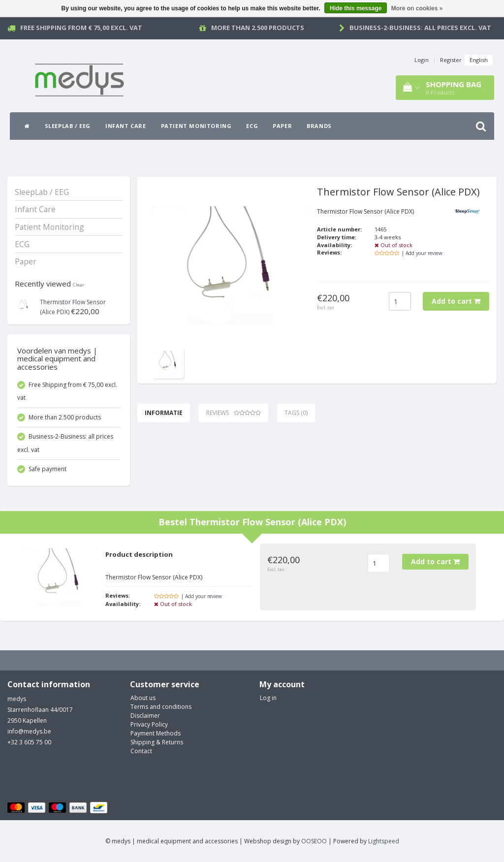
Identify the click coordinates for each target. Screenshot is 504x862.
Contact (141, 751)
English (479, 60)
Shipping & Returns (157, 742)
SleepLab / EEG (68, 126)
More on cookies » (417, 8)
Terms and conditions (161, 707)
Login (422, 60)
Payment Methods (156, 733)
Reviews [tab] (234, 413)
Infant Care (126, 126)
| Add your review (422, 253)
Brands (319, 126)
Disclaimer (145, 716)
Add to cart (456, 301)
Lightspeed (384, 841)
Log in (268, 698)
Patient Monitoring (196, 126)
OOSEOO (314, 841)
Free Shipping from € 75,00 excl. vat (81, 28)
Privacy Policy (149, 724)
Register (451, 60)
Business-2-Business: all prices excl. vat (420, 28)
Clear (79, 285)
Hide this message (356, 8)
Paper (282, 126)
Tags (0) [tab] (296, 413)
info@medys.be (29, 731)
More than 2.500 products (258, 28)
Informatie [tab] (164, 413)
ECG (252, 126)
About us (143, 698)
